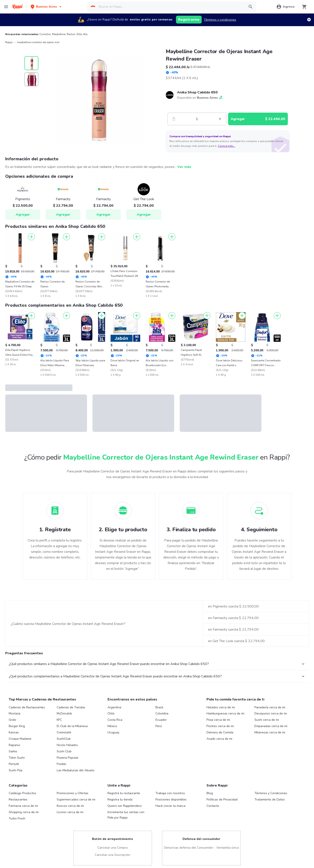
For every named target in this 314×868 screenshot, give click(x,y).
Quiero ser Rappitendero (125, 806)
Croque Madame (20, 739)
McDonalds (64, 713)
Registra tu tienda (120, 799)
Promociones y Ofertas (73, 793)
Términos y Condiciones (271, 793)
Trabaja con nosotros (170, 793)
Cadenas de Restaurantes (27, 707)
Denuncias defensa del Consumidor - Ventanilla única (201, 848)
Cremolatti (64, 732)
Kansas (14, 732)
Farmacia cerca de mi (23, 806)
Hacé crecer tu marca (170, 806)
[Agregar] (31, 237)
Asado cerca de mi (219, 739)
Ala (85, 34)
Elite (79, 34)
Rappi (9, 42)
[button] (46, 7)
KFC (59, 720)
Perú (159, 726)
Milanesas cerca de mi (270, 732)
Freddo (61, 764)
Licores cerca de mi (70, 812)
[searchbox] (171, 7)
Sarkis (13, 751)
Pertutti (14, 764)
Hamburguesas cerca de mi (225, 713)
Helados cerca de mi (221, 707)
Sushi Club (64, 751)
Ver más (184, 167)
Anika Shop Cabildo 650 (197, 92)
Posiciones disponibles (171, 799)
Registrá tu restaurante (124, 793)
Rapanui (14, 745)
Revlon (71, 34)
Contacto (213, 806)
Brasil (159, 707)
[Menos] (174, 119)
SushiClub (64, 739)
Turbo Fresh (17, 818)
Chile (111, 713)
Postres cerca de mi (220, 726)
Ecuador (161, 720)
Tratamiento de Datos (270, 799)
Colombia (162, 713)
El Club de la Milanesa (72, 726)
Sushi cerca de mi (267, 720)
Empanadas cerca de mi (271, 726)
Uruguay (113, 732)
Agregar (23, 215)
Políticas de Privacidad (222, 799)
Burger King (17, 726)
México (112, 726)
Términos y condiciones (220, 20)
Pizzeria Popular (68, 758)
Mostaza (15, 713)
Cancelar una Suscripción (113, 855)
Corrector (45, 34)
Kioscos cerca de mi (70, 806)
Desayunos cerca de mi (271, 713)
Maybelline (59, 34)
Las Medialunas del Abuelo (76, 770)
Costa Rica (115, 720)
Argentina (114, 707)
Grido (12, 720)
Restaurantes (18, 799)
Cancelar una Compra (113, 848)
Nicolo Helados (67, 745)
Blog (210, 793)
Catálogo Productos (22, 793)
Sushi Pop (16, 770)
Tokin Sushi (17, 758)
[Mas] (220, 119)
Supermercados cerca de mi (76, 799)
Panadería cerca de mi (270, 707)
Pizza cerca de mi (218, 720)
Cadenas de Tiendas (71, 707)
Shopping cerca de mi (24, 812)
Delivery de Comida (220, 732)
